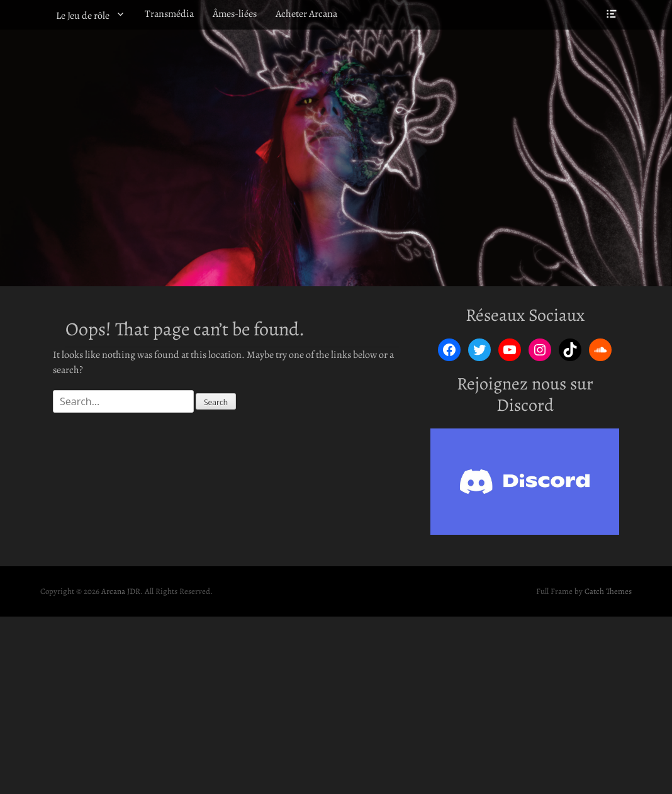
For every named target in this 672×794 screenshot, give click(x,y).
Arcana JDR (121, 591)
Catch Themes (608, 591)
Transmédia (169, 14)
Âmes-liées (235, 14)
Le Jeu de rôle (83, 16)
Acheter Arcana (306, 14)
